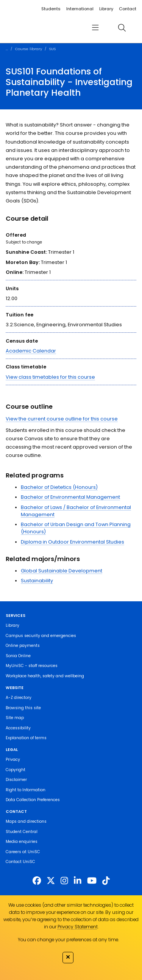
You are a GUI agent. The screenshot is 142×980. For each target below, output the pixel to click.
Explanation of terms (26, 738)
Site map (15, 718)
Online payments (23, 646)
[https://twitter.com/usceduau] (51, 881)
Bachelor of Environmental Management (70, 497)
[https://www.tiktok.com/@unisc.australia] (106, 881)
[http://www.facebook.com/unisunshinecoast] (37, 881)
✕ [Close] (68, 957)
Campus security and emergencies (41, 636)
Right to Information (26, 790)
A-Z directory (19, 698)
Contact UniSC (20, 862)
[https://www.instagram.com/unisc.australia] (64, 881)
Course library (29, 49)
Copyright (16, 770)
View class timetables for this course (50, 377)
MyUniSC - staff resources (32, 666)
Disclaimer (16, 780)
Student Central (22, 832)
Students (51, 9)
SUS (52, 49)
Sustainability (37, 581)
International (80, 9)
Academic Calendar (31, 351)
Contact (128, 9)
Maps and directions (26, 821)
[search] (122, 28)
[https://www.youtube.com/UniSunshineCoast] (92, 881)
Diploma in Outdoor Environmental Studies (73, 542)
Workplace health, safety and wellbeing (45, 676)
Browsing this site (23, 708)
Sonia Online (18, 656)
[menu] (95, 28)
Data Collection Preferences (33, 800)
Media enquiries (22, 842)
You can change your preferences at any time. (68, 940)
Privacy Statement (78, 927)
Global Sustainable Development (62, 571)
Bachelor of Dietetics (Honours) (59, 487)
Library (106, 9)
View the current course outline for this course (62, 419)
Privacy (13, 759)
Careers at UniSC (23, 852)
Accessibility (18, 728)
